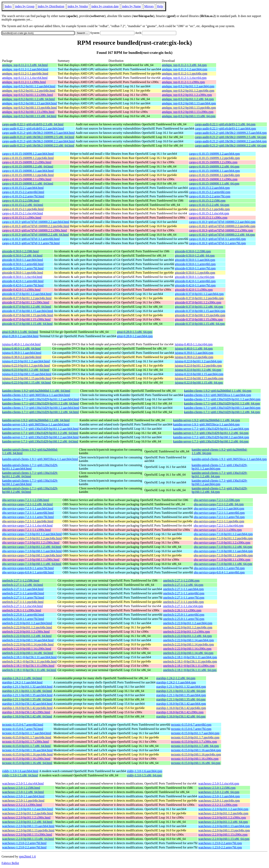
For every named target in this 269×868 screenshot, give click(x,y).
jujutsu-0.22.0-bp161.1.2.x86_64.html (26, 370)
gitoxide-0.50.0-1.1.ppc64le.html (23, 273)
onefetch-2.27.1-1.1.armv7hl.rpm (184, 598)
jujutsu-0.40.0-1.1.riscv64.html (21, 344)
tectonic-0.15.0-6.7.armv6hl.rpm (191, 725)
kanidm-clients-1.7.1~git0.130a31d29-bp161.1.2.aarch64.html (41, 399)
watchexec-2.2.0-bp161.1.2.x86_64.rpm (223, 822)
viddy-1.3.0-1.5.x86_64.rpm (144, 775)
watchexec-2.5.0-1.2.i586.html (21, 788)
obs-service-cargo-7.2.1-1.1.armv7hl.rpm (219, 517)
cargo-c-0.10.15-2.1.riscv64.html (23, 213)
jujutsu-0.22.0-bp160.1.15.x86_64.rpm (199, 383)
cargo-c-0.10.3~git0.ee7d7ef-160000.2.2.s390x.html (34, 230)
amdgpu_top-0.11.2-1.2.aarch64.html (25, 69)
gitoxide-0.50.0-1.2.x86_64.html (22, 256)
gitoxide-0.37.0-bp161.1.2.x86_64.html (27, 307)
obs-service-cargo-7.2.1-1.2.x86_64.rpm (219, 504)
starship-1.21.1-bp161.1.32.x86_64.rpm (181, 691)
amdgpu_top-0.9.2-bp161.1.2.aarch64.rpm (188, 86)
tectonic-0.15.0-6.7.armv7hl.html (23, 729)
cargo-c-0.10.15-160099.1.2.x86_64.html (28, 166)
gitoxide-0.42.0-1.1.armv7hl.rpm (195, 285)
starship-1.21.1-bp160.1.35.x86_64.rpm (181, 699)
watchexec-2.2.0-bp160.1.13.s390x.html (27, 835)
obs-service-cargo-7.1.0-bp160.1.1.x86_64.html (32, 564)
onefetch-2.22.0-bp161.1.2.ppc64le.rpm (188, 627)
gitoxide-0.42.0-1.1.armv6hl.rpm (195, 281)
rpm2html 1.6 (27, 856)
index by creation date (105, 6)
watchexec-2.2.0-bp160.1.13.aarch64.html (28, 826)
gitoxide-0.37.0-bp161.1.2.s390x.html (26, 302)
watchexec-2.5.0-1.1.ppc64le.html (23, 801)
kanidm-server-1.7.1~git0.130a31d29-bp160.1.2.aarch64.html (40, 437)
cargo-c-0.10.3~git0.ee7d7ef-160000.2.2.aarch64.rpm (222, 222)
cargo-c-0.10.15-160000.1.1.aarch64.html (28, 171)
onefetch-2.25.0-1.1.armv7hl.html (23, 619)
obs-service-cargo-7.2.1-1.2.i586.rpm (217, 500)
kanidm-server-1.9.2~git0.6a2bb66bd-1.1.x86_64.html (36, 420)
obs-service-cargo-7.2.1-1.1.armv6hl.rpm (219, 513)
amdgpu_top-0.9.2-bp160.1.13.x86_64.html (29, 116)
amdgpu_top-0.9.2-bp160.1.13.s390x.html (28, 112)
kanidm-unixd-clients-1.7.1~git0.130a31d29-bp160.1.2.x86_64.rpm (219, 490)
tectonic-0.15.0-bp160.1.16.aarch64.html (27, 750)
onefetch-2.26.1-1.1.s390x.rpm (182, 610)
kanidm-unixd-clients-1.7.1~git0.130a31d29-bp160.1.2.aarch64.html (30, 482)
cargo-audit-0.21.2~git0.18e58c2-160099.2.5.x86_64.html (38, 137)
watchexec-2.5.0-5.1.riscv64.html (23, 783)
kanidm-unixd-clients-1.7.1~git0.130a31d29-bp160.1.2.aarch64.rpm (219, 482)
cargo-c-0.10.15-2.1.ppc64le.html (23, 209)
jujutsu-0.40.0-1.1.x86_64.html (21, 348)
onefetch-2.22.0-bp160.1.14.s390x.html (27, 649)
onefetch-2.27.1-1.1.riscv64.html (22, 606)
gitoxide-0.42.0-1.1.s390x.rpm (194, 290)
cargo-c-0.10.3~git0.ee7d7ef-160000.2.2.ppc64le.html (36, 226)
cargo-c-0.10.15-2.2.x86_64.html (23, 205)
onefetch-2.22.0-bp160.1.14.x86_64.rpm (188, 653)
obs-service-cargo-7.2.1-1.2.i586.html (26, 500)
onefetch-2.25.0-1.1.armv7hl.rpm (184, 619)
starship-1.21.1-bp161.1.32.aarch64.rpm (181, 687)
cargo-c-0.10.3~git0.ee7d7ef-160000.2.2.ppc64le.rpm (222, 226)
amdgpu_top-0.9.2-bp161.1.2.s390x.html (28, 95)
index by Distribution (51, 6)
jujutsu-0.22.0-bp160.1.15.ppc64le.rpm (199, 378)
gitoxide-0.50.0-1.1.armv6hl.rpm (195, 264)
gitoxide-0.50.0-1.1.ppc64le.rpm (195, 273)
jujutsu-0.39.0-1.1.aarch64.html (22, 353)
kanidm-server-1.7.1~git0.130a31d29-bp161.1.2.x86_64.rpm (211, 433)
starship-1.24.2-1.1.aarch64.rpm (176, 682)
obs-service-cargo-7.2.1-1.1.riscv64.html (27, 526)
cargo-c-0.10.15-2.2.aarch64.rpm (209, 188)
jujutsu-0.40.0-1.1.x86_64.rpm (194, 348)
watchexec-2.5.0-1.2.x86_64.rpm (219, 792)
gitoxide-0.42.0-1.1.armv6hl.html (23, 281)
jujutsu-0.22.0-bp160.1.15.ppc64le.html (27, 378)
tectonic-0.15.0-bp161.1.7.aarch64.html (27, 733)
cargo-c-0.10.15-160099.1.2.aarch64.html (28, 154)
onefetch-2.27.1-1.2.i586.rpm (181, 581)
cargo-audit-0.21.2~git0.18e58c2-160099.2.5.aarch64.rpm (231, 133)
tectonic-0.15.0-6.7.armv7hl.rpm (191, 729)
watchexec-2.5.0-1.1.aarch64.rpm (219, 796)
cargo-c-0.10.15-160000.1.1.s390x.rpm (213, 179)
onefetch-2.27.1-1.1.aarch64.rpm (183, 589)
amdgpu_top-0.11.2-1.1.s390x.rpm (183, 82)
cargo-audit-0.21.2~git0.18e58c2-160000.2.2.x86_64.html (38, 146)
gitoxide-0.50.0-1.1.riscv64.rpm (195, 277)
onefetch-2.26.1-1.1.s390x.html (22, 610)
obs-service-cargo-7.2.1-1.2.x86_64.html (27, 504)
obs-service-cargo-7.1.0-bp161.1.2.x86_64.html (32, 547)
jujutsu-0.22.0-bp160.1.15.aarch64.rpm (199, 374)
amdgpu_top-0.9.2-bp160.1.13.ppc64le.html (30, 108)
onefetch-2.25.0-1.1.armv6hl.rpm (184, 615)
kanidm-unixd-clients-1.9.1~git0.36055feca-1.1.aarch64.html (40, 459)
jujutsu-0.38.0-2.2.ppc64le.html (22, 357)
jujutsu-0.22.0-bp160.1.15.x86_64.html (27, 383)
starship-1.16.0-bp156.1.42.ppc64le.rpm (181, 708)
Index (8, 6)
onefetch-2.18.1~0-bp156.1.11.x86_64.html (29, 670)
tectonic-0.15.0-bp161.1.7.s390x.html (25, 742)
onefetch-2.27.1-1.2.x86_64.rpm (183, 585)
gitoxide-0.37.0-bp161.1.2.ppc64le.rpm (199, 298)
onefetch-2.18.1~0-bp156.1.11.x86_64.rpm (190, 670)
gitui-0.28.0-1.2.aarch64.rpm (135, 336)
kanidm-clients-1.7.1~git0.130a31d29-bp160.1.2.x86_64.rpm (222, 412)
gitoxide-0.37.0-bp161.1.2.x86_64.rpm (199, 307)
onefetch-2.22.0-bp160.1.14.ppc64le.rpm (188, 644)
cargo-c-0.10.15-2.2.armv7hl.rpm (210, 196)
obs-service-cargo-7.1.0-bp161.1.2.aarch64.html (32, 534)
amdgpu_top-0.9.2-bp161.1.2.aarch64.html (29, 86)
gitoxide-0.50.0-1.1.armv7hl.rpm (195, 268)
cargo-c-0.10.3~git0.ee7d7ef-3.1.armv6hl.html (31, 239)
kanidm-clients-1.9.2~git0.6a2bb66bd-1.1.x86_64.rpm (218, 391)
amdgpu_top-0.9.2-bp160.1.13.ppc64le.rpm (189, 108)
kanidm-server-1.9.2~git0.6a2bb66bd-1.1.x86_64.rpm (207, 420)
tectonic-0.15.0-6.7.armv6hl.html (23, 725)
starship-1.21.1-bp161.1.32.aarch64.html (27, 687)
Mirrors (149, 6)
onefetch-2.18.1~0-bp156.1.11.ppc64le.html (29, 661)
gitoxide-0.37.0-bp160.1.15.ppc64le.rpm (200, 315)
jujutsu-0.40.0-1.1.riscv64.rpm (194, 344)
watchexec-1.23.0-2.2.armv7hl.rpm (220, 843)
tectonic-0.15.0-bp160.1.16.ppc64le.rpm (196, 754)
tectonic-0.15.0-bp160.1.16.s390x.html (26, 759)
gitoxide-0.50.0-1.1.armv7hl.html (23, 268)
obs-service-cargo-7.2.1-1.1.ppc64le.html (28, 521)
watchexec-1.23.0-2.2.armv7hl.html (24, 843)
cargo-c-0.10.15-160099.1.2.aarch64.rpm (214, 154)
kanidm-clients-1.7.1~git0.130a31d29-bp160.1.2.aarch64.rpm (222, 408)
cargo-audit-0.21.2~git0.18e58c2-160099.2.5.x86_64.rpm (231, 137)
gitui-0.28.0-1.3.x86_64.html (20, 332)
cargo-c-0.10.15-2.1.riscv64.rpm (209, 213)
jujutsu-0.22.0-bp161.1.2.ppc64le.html (26, 366)
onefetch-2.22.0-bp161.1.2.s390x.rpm (186, 632)
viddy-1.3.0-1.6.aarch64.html (20, 771)
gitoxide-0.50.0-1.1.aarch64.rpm (195, 260)
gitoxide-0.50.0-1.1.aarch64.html (23, 260)
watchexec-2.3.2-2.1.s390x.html (22, 805)
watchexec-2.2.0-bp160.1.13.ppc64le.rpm (224, 830)
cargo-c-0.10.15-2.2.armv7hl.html (23, 196)
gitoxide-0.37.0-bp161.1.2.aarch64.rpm (199, 294)
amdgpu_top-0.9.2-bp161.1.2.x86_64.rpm (188, 99)
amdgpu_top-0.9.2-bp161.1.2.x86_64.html (28, 99)
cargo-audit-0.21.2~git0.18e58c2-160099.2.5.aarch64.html (38, 133)
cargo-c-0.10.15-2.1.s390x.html (22, 218)
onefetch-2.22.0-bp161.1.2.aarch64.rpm (188, 623)
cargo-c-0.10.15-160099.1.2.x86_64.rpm (214, 166)
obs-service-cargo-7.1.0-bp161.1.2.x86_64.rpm (223, 547)
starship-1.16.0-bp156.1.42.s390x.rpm (180, 712)
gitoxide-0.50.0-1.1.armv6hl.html (23, 264)
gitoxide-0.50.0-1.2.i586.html (20, 251)
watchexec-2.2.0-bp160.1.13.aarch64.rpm (224, 826)
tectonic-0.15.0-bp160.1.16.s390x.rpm (195, 759)
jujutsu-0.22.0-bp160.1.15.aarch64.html (27, 374)
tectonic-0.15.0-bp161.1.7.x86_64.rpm (195, 746)
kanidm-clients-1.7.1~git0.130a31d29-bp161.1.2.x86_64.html (40, 403)
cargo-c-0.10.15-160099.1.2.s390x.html (27, 162)
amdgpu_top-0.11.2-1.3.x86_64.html (25, 65)
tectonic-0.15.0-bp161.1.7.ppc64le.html (27, 737)
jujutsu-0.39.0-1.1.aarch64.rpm (194, 353)
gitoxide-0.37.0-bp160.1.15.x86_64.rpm (200, 324)
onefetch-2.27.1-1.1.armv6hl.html (23, 593)
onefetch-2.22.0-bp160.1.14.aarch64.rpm (188, 640)
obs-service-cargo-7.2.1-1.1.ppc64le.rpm (219, 521)
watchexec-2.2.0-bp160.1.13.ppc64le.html (28, 830)
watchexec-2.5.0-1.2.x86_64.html (23, 792)
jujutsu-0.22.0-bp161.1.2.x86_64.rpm (198, 370)
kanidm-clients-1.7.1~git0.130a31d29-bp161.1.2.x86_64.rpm (222, 403)
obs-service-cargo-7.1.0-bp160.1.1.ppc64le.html (32, 555)
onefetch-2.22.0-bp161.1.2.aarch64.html (27, 623)
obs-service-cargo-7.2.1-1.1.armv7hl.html (28, 517)
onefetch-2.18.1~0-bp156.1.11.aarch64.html (29, 657)
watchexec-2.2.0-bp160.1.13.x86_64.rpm (224, 839)
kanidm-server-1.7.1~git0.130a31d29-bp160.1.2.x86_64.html (40, 441)
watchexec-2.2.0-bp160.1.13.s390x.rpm (223, 835)
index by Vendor (78, 6)
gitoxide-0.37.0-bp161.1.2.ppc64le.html (27, 298)
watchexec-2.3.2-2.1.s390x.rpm (218, 805)
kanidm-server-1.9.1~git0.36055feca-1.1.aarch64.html (36, 424)
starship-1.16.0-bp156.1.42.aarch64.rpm (181, 704)
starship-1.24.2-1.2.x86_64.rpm (176, 678)
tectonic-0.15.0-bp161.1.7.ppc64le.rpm (195, 737)
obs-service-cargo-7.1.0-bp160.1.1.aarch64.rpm (223, 551)
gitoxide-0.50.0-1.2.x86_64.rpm (195, 256)
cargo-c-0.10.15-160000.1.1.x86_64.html (28, 183)
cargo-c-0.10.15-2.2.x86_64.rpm (209, 205)
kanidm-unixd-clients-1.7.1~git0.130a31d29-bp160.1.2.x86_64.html (30, 490)
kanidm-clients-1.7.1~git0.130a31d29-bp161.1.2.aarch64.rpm (222, 399)
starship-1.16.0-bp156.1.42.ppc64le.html (27, 708)
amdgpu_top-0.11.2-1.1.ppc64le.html (25, 73)
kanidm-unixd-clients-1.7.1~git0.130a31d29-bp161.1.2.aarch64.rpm (219, 467)
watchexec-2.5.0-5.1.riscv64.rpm (219, 783)
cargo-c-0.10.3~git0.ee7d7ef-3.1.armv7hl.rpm (217, 243)
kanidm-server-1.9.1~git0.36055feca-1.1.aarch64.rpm (206, 424)
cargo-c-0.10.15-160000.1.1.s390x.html (27, 179)
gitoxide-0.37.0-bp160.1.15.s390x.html (26, 319)
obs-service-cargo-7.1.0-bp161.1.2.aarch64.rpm (223, 534)
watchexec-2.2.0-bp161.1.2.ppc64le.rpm (223, 813)
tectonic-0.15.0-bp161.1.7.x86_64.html (26, 746)
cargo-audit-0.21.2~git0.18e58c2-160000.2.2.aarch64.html (38, 141)
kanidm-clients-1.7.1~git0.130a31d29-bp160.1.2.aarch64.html (41, 408)
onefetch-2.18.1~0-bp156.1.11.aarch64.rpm (190, 657)
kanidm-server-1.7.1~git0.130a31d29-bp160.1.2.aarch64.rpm (211, 437)
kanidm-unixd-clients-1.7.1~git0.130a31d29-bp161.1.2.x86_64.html (30, 475)
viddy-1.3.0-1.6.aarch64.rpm (144, 771)
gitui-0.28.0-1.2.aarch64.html (20, 336)
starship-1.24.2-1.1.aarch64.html (22, 682)
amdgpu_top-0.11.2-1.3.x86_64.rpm (184, 65)
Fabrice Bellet (10, 863)
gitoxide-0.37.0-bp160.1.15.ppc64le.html (28, 315)
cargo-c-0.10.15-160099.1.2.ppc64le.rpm (214, 158)
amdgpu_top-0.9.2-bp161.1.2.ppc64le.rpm (188, 91)
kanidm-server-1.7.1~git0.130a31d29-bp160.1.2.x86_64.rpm (211, 441)
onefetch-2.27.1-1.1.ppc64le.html (23, 602)
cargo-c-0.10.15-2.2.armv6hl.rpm (210, 192)
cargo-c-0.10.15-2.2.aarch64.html (23, 188)
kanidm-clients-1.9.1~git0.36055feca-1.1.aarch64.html (36, 395)
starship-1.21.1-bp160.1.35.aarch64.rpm (181, 695)
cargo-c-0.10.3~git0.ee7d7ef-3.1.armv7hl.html (31, 243)
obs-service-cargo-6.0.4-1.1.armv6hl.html (28, 572)
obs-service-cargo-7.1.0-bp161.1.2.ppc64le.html (32, 538)
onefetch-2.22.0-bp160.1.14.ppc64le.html (28, 644)
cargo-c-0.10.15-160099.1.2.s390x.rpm (213, 162)
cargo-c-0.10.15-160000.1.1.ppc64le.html (28, 175)
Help (160, 6)
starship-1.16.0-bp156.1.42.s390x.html (26, 712)
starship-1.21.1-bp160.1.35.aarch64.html (27, 695)
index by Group (25, 6)
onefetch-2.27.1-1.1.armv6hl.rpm (184, 593)
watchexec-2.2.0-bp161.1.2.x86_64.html (27, 822)
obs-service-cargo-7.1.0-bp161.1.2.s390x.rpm (222, 543)
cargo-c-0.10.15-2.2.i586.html (21, 201)
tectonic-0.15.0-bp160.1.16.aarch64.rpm (196, 750)
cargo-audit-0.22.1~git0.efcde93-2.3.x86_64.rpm (225, 124)
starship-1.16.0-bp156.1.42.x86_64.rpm (181, 716)
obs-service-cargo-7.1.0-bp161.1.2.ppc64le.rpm (223, 538)
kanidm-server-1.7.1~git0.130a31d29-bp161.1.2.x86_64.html (40, 433)
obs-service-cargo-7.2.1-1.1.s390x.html (27, 530)
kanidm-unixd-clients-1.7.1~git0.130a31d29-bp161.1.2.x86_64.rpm (219, 475)
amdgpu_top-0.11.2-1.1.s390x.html (24, 82)
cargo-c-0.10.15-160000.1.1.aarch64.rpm (214, 171)
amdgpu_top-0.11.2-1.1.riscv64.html (25, 78)
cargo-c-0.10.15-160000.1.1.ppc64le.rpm (214, 175)
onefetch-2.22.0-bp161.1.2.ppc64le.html (27, 627)
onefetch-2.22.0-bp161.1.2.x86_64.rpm (187, 636)
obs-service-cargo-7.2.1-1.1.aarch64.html (28, 508)
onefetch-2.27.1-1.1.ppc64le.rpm (183, 602)
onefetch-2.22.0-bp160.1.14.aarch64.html (28, 640)
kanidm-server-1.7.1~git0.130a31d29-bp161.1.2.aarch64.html (40, 429)
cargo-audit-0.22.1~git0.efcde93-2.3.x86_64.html (33, 124)
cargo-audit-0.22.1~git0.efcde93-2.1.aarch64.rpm (225, 128)
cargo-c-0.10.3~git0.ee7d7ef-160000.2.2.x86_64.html (35, 235)
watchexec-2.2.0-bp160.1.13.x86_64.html (28, 839)
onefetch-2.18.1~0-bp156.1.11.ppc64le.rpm (190, 661)
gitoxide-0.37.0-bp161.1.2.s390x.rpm (198, 302)
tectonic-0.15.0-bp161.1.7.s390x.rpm (194, 742)
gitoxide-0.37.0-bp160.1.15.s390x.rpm (199, 319)
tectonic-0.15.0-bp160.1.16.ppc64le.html (27, 754)
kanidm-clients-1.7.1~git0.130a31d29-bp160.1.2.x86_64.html (40, 412)
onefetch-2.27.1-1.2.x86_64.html (23, 585)
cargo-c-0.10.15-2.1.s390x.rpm (208, 218)
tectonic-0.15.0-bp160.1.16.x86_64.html (27, 763)
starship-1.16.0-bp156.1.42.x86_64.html (27, 716)
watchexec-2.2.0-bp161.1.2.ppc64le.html (28, 813)
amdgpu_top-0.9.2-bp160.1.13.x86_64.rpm (189, 116)
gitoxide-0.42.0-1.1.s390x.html (21, 290)
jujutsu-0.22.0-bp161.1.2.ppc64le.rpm (198, 366)
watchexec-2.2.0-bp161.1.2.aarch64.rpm (223, 809)
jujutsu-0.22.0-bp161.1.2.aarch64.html (26, 361)
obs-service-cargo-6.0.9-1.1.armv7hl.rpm (219, 568)
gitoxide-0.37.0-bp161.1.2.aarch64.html (27, 294)
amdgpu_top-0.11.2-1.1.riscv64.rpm (184, 78)
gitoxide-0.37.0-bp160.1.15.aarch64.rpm (200, 311)
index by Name (131, 6)
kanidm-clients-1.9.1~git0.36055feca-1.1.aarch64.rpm (217, 395)
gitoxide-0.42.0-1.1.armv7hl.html (23, 285)
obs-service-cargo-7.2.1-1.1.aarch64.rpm (219, 508)
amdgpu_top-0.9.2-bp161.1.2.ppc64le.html (29, 91)
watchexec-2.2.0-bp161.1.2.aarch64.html (28, 809)
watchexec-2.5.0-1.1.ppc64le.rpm (219, 801)
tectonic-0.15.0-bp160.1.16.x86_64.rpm (196, 763)
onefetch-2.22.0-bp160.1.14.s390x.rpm (187, 649)
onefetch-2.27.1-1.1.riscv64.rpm (183, 606)
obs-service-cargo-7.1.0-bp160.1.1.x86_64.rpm (223, 564)
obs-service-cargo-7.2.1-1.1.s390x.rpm (218, 530)
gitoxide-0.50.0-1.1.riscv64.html (22, 277)
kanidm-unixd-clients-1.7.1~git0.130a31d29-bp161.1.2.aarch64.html (30, 467)
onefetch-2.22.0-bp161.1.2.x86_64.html (27, 636)
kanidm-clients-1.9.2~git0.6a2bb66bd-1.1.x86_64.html (36, 391)
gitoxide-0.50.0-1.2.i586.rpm (193, 251)
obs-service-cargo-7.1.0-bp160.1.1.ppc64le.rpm (223, 555)
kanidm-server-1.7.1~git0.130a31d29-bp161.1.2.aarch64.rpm (211, 429)
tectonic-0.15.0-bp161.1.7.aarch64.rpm (195, 733)
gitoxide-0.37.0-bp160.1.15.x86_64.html (27, 324)
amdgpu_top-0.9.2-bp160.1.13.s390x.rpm (188, 112)
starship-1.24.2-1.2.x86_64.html (22, 678)
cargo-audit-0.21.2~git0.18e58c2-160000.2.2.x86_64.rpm (231, 146)
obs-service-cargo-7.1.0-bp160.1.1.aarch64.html (32, 551)
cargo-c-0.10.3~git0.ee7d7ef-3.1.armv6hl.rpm (217, 239)
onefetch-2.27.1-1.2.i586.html (21, 581)
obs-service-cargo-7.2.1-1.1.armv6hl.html (28, 513)
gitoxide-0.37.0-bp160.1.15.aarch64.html (28, 311)
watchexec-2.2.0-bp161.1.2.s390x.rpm (222, 818)
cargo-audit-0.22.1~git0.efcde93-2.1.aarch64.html (33, 128)
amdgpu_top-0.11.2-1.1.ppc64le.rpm (185, 73)
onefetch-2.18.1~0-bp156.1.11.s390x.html (28, 666)
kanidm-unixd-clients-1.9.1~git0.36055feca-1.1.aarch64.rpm (229, 459)
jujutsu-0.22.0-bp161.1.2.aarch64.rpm (198, 361)
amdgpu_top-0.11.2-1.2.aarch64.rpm (185, 69)
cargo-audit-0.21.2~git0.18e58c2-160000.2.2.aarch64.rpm (231, 141)
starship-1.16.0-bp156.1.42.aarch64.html (27, 704)
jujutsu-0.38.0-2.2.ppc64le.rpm (194, 357)
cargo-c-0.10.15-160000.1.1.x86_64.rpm (214, 183)
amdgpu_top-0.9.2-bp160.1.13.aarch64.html (30, 103)
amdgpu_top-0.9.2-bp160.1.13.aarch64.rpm (189, 103)
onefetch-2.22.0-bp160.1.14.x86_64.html (28, 653)
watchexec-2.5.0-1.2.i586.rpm (217, 788)
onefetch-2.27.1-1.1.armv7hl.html (23, 598)
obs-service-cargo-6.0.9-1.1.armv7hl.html (28, 568)
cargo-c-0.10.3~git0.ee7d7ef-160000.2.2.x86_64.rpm (222, 235)
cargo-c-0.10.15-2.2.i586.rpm (207, 201)
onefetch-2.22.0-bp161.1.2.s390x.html (26, 632)
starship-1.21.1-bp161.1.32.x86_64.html (27, 691)
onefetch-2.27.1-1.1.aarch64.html (23, 589)
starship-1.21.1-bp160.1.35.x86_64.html (27, 699)
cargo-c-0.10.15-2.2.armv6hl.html (23, 192)
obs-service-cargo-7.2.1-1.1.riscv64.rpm (219, 526)
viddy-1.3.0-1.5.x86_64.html (20, 775)
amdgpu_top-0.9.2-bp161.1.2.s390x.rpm (187, 95)
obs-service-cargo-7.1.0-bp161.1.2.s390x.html (31, 543)
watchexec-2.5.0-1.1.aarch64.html (23, 796)
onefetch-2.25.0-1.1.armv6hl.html (23, 615)
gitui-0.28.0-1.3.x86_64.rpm (135, 332)
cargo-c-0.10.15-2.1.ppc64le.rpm (209, 209)
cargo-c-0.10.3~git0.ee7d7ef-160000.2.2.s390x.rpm (221, 230)
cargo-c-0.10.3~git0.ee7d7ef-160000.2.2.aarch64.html (36, 222)
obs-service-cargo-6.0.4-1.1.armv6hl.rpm (219, 572)
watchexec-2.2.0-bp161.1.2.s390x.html (26, 818)
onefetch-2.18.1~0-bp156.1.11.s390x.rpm (189, 666)
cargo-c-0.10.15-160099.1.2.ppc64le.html (28, 158)
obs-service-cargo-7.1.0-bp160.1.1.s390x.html (31, 560)
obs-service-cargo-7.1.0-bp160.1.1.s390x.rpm (222, 560)
